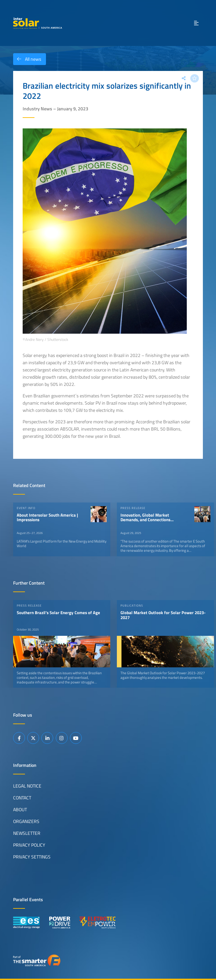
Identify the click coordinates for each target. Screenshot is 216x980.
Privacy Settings (32, 857)
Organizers (26, 821)
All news (27, 59)
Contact (22, 798)
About (20, 810)
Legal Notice (27, 786)
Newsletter (27, 833)
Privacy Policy (29, 845)
